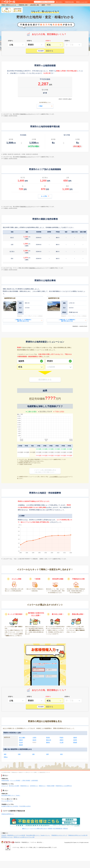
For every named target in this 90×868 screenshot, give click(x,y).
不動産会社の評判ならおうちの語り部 (78, 835)
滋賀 (5, 754)
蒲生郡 (21, 745)
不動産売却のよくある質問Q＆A (64, 786)
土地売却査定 (35, 780)
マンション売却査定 (15, 780)
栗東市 (48, 742)
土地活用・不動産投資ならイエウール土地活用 (13, 835)
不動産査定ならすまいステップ (59, 835)
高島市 (21, 740)
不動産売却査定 (5, 780)
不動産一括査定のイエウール (9, 5)
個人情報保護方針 (58, 828)
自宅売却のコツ (34, 786)
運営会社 (66, 828)
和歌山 (6, 757)
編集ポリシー (26, 828)
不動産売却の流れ (69, 2)
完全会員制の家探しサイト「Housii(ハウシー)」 (38, 835)
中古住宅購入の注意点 (25, 806)
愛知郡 (75, 742)
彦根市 (62, 740)
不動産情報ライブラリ (26, 114)
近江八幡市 (22, 738)
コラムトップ (5, 786)
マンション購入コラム (7, 801)
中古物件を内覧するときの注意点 (10, 806)
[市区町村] (59, 361)
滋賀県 (43, 5)
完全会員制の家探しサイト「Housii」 (11, 795)
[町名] (31, 367)
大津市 (34, 738)
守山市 (21, 742)
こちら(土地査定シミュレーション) (58, 477)
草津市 (48, 738)
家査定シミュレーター (82, 2)
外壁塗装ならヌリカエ (7, 837)
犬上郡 (62, 742)
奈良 (61, 754)
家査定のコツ (42, 786)
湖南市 (75, 738)
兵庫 (47, 754)
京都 (19, 754)
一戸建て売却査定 (26, 780)
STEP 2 (29, 41)
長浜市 (34, 740)
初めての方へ (59, 2)
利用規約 (50, 828)
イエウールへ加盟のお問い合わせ (38, 828)
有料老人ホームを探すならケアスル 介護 (24, 837)
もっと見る (45, 196)
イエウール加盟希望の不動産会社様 (44, 2)
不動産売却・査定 (23, 5)
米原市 (75, 740)
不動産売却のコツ (25, 786)
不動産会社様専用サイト (8, 814)
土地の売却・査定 (35, 5)
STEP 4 (67, 41)
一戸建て (45, 106)
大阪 (33, 754)
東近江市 (49, 740)
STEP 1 (10, 41)
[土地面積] (59, 367)
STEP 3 (48, 41)
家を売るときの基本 (14, 786)
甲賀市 (62, 738)
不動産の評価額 (51, 786)
